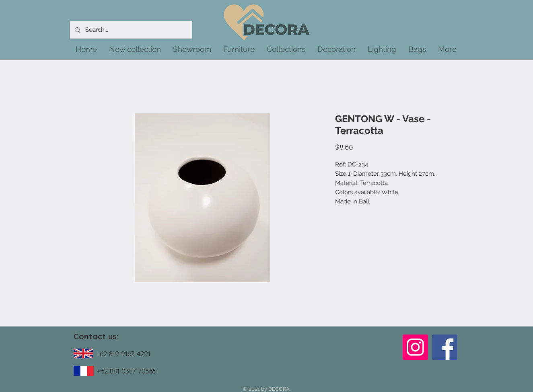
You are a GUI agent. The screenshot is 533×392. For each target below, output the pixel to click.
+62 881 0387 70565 (127, 371)
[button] (135, 49)
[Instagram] (415, 347)
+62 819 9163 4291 (123, 354)
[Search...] (130, 30)
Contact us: (96, 336)
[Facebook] (445, 347)
